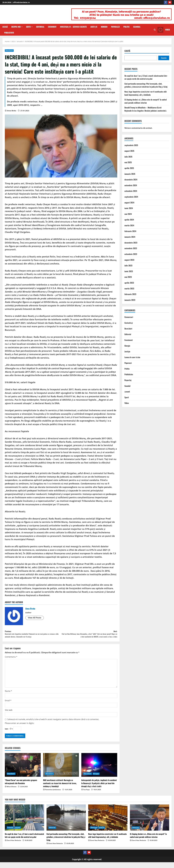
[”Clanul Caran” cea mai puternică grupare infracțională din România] (23, 771)
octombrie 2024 (131, 191)
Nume (8, 697)
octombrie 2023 (131, 254)
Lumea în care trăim (132, 357)
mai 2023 (128, 277)
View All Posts (35, 618)
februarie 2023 (130, 294)
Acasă (5, 27)
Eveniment (52, 27)
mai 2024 (128, 214)
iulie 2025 (128, 157)
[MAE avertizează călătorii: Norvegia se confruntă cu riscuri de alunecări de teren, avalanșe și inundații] (61, 771)
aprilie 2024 (129, 220)
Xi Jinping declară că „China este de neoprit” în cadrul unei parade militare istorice (146, 101)
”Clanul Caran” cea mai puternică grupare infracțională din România (21, 787)
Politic (126, 27)
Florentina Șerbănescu (53, 795)
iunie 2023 (129, 271)
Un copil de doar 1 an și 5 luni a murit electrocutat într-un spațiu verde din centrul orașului (146, 77)
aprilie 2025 (129, 168)
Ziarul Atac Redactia (14, 846)
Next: (89, 637)
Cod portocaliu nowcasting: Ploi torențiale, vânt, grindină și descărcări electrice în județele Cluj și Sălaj (146, 85)
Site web (9, 716)
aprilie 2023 (129, 283)
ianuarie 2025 (130, 174)
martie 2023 (129, 288)
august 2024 (129, 203)
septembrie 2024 (131, 197)
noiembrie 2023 (131, 248)
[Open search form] (155, 30)
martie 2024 (129, 225)
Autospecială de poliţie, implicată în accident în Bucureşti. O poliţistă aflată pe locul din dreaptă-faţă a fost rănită (99, 789)
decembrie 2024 (131, 180)
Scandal (137, 27)
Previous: (33, 635)
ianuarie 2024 (130, 237)
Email (8, 706)
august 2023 (129, 260)
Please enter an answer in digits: (20, 729)
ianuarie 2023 (130, 300)
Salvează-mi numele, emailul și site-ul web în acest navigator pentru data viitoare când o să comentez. (53, 725)
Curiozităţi (129, 323)
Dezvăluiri (9, 51)
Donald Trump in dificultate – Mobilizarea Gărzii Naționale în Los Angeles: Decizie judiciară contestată (145, 109)
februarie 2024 (130, 231)
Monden (104, 27)
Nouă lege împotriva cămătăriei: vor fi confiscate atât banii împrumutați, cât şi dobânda (146, 93)
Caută (127, 51)
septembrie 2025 (131, 145)
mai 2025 (128, 162)
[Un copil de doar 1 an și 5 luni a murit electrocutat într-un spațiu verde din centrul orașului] (24, 823)
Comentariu (11, 663)
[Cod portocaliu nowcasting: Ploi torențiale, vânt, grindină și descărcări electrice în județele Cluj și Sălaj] (66, 823)
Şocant (127, 392)
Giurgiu (96, 779)
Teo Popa (86, 795)
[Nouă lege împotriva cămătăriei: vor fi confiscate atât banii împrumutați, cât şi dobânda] (108, 823)
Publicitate (9, 33)
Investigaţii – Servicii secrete (73, 27)
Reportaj (128, 380)
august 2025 (129, 151)
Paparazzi (115, 27)
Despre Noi (16, 27)
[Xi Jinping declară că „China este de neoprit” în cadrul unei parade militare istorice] (150, 823)
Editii (28, 27)
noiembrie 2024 (131, 185)
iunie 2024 (129, 208)
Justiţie (94, 27)
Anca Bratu (12, 111)
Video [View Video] (164, 30)
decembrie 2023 (131, 243)
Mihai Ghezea (12, 792)
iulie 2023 (128, 265)
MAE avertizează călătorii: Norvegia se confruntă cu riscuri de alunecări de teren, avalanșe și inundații (60, 789)
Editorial (40, 27)
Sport (127, 397)
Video (127, 403)
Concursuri (129, 317)
